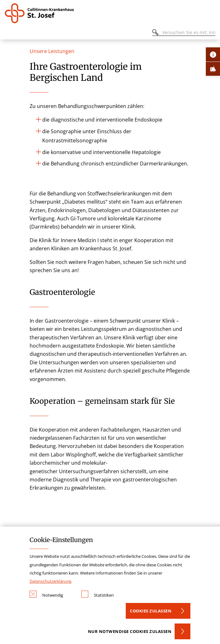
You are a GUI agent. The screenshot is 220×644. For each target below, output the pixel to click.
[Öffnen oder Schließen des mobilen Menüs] (8, 33)
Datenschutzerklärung (50, 581)
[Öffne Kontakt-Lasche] (213, 54)
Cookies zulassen (151, 611)
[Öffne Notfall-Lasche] (213, 69)
